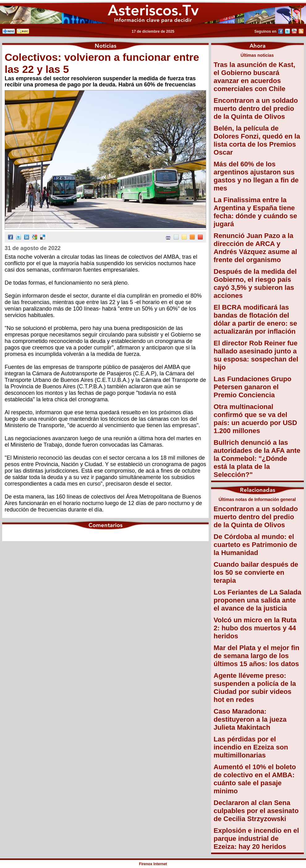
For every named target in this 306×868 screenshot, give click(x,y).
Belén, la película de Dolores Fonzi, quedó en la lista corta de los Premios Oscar (257, 140)
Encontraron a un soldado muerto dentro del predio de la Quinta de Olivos (256, 108)
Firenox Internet (153, 864)
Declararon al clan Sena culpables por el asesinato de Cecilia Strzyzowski (256, 811)
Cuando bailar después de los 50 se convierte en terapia (256, 572)
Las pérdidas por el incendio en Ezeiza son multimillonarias (251, 747)
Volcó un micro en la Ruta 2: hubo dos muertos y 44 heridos (255, 628)
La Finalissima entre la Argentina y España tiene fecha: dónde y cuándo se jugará (255, 212)
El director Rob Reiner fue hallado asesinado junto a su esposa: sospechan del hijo (256, 355)
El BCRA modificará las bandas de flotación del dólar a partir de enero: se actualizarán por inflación (255, 319)
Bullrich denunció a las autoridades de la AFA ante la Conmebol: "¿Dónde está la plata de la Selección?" (257, 459)
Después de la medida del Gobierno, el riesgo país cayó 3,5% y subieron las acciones (255, 284)
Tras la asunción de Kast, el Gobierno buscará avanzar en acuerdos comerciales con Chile (254, 77)
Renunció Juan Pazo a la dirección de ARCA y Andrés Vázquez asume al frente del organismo (255, 248)
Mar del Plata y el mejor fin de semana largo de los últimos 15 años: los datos (257, 656)
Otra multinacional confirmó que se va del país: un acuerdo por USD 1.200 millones (255, 419)
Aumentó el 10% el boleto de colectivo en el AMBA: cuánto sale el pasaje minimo (255, 779)
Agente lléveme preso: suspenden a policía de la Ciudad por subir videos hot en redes (255, 688)
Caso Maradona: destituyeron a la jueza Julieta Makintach (250, 719)
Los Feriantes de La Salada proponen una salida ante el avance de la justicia (257, 600)
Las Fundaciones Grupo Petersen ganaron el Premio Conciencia (253, 387)
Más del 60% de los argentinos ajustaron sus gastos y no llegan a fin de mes (256, 176)
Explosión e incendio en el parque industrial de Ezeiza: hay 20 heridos (256, 839)
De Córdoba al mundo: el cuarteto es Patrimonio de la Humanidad (255, 545)
